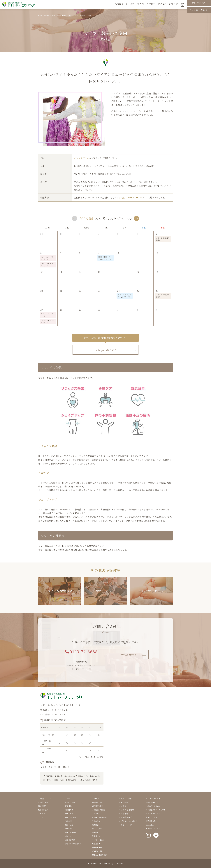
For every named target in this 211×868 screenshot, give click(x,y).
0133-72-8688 (199, 7)
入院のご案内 (126, 799)
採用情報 (124, 814)
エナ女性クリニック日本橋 (156, 810)
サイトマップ (126, 825)
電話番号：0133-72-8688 (54, 710)
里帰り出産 (69, 825)
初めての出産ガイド (72, 817)
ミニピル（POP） (99, 840)
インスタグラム (81, 158)
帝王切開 (68, 829)
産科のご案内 (70, 802)
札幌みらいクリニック (154, 806)
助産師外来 (69, 810)
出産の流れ (69, 821)
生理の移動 (96, 821)
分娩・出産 (69, 813)
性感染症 (95, 825)
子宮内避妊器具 (98, 847)
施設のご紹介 (43, 810)
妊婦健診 (68, 806)
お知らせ (173, 5)
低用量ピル (96, 836)
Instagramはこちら (106, 350)
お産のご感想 (70, 840)
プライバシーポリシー (130, 821)
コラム (124, 806)
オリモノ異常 (97, 829)
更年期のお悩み (98, 851)
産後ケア (68, 836)
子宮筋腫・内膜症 (99, 810)
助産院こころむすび (153, 829)
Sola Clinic (150, 825)
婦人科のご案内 (98, 802)
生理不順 (95, 813)
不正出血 (95, 832)
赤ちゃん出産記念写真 (73, 844)
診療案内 (41, 813)
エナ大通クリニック (153, 813)
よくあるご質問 (127, 810)
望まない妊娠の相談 (99, 855)
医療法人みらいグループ (155, 802)
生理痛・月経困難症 (99, 817)
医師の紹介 (42, 806)
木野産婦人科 (151, 821)
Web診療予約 (128, 654)
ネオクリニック (152, 817)
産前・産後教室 (71, 832)
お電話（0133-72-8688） (131, 198)
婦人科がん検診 (98, 806)
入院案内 (151, 5)
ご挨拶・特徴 (43, 802)
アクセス (162, 5)
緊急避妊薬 (96, 844)
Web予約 (199, 2)
